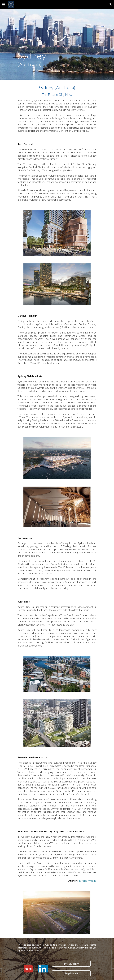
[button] (4, 4)
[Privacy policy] (71, 964)
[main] (57, 58)
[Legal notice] (71, 973)
